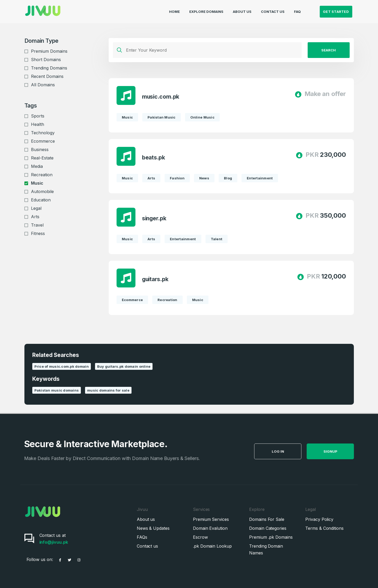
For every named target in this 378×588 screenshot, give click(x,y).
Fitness (38, 233)
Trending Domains (49, 68)
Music (37, 183)
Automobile (42, 191)
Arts (35, 217)
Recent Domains (47, 76)
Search (329, 50)
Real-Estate (42, 158)
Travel (37, 225)
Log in (290, 451)
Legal (36, 208)
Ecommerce (43, 141)
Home (174, 9)
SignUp (342, 451)
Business (40, 149)
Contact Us (273, 9)
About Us (242, 9)
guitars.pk (155, 279)
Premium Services (211, 519)
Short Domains (46, 60)
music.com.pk (161, 97)
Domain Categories (268, 528)
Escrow (200, 537)
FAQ (297, 9)
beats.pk (154, 157)
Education (41, 200)
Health (38, 124)
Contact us (147, 546)
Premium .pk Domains (271, 537)
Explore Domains (206, 9)
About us (146, 519)
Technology (43, 133)
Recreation (42, 175)
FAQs (142, 537)
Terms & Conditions (324, 528)
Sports (38, 116)
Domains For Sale (267, 519)
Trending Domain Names (266, 549)
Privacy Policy (319, 519)
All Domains (43, 85)
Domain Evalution (210, 528)
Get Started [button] (336, 9)
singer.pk (154, 218)
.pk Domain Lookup (212, 546)
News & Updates (153, 528)
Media (37, 166)
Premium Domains (49, 51)
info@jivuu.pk (54, 542)
